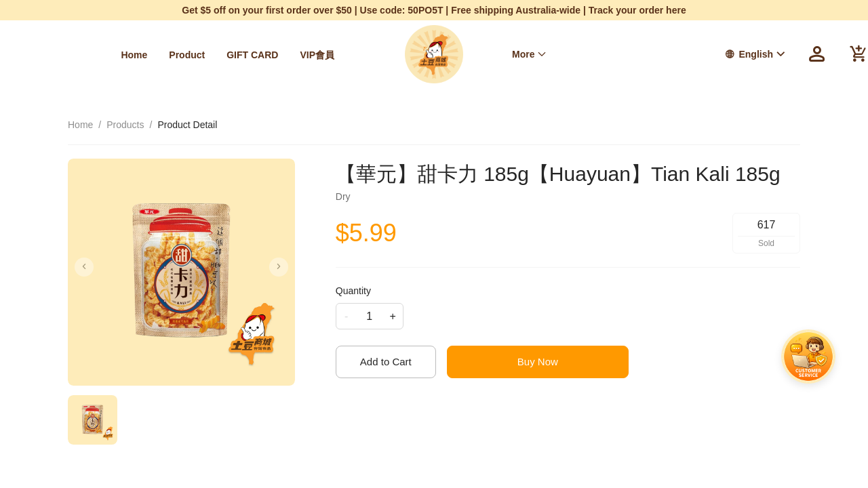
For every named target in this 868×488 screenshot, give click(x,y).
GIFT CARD (202, 55)
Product (137, 55)
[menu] (183, 55)
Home (84, 55)
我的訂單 (616, 54)
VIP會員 (268, 55)
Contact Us (331, 55)
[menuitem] (84, 55)
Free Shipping (544, 54)
